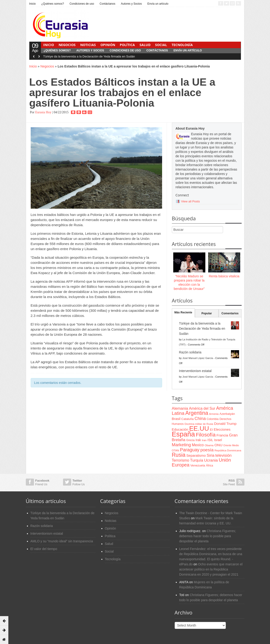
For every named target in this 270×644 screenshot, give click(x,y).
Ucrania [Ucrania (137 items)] (211, 460)
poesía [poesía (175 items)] (207, 450)
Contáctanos (107, 4)
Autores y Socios (131, 4)
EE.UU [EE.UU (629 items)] (199, 428)
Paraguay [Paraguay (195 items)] (190, 450)
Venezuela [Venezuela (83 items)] (198, 465)
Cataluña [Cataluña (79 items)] (188, 419)
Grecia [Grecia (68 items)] (190, 440)
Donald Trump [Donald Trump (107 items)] (225, 424)
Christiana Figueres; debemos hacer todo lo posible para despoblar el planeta (208, 536)
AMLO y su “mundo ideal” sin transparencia (62, 541)
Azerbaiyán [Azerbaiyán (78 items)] (227, 414)
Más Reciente (183, 312)
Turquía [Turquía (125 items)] (197, 460)
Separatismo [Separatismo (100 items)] (196, 456)
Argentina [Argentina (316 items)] (197, 413)
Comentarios (230, 313)
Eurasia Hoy (43, 112)
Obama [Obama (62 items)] (209, 445)
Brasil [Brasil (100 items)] (176, 419)
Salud (145, 45)
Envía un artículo (158, 4)
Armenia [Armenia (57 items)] (214, 414)
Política (127, 45)
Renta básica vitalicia (224, 276)
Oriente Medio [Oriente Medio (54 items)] (231, 445)
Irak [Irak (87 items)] (198, 440)
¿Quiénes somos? (53, 4)
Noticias (88, 45)
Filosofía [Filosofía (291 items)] (206, 435)
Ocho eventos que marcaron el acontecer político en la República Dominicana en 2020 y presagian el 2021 (211, 569)
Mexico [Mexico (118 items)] (198, 445)
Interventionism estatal (195, 371)
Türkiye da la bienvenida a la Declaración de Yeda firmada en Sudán (89, 56)
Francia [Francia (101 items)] (222, 435)
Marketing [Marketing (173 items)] (181, 445)
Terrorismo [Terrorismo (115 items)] (181, 460)
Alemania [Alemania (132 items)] (180, 408)
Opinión (108, 45)
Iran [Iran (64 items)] (204, 440)
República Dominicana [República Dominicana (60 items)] (228, 450)
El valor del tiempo (44, 549)
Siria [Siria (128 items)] (211, 455)
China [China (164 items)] (200, 418)
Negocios (67, 45)
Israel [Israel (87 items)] (218, 440)
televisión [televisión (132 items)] (223, 455)
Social (161, 45)
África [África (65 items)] (210, 466)
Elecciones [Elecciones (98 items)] (222, 429)
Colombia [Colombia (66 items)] (213, 419)
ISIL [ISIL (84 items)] (210, 440)
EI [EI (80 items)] (211, 430)
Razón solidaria (190, 352)
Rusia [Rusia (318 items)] (179, 455)
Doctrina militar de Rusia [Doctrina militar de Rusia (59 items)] (199, 424)
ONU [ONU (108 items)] (218, 445)
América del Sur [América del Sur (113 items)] (202, 408)
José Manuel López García (198, 358)
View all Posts (191, 201)
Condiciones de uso (82, 4)
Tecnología (182, 45)
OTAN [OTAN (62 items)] (175, 450)
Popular (207, 313)
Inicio (33, 4)
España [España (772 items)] (183, 434)
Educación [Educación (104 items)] (180, 429)
